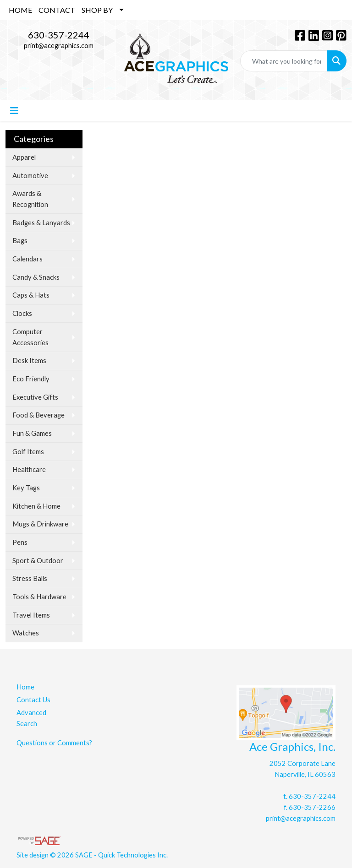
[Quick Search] (284, 61)
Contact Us (33, 700)
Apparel (24, 157)
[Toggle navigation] (14, 111)
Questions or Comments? (54, 743)
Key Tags (26, 488)
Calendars (27, 259)
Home (25, 687)
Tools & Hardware (39, 597)
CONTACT (57, 10)
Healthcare (29, 469)
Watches (26, 633)
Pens (20, 542)
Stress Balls (30, 578)
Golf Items (28, 452)
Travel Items (31, 615)
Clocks (22, 313)
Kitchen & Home (36, 506)
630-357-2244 (59, 35)
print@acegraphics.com (59, 46)
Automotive (30, 176)
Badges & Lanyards (41, 223)
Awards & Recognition (30, 199)
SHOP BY (97, 10)
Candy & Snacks (36, 277)
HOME (20, 10)
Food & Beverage (38, 415)
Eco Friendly (31, 379)
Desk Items (29, 361)
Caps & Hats (31, 295)
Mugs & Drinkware (40, 524)
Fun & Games (32, 433)
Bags (20, 241)
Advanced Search (31, 718)
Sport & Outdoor (38, 561)
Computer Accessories (30, 337)
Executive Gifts (35, 397)
